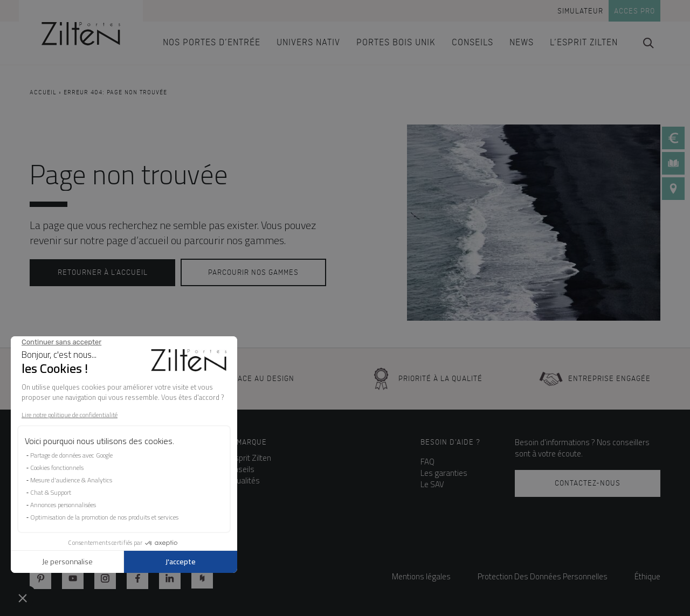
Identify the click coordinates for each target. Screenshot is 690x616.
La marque (246, 442)
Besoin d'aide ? (450, 442)
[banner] (81, 32)
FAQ (427, 462)
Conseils (240, 469)
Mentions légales (421, 576)
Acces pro (634, 11)
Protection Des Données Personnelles (543, 576)
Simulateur (580, 11)
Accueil (43, 93)
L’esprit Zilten (248, 458)
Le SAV (432, 484)
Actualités (243, 480)
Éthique (647, 576)
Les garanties (444, 473)
